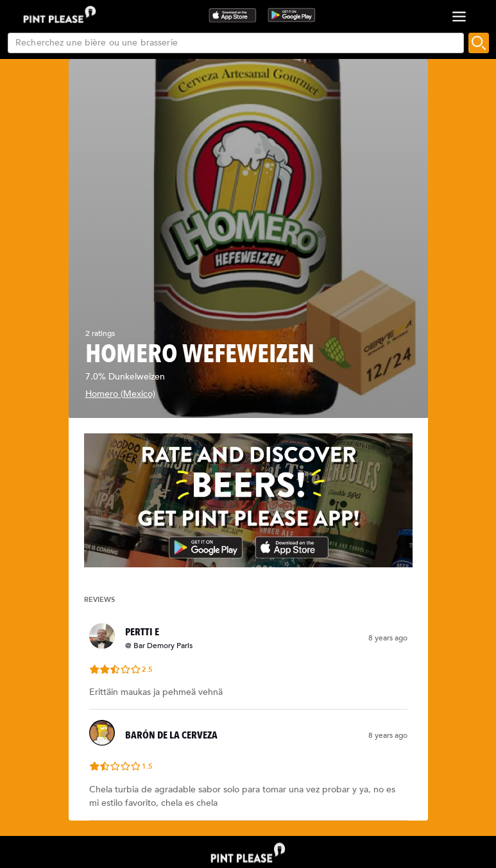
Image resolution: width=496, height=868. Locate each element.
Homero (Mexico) (120, 394)
